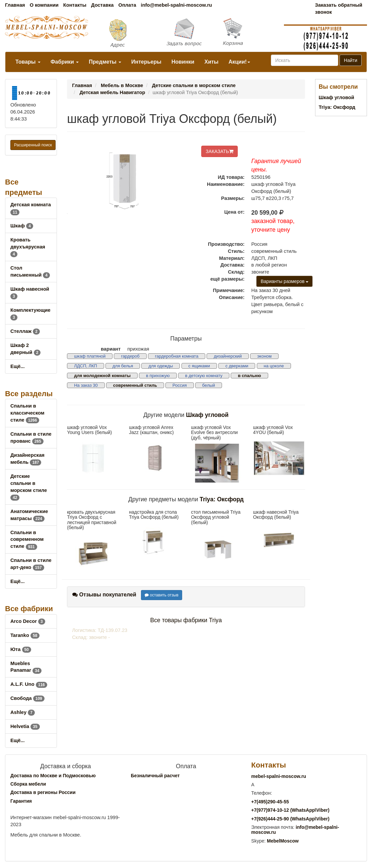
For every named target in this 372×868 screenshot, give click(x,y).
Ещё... (18, 366)
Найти (351, 60)
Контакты (75, 5)
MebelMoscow (283, 841)
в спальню (249, 376)
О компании (44, 5)
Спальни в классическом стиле (27, 413)
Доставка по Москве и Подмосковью (53, 776)
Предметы (105, 62)
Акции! (239, 62)
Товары (28, 62)
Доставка (102, 5)
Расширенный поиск (33, 145)
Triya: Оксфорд (221, 499)
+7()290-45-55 (270, 802)
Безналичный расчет (155, 776)
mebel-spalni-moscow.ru (279, 776)
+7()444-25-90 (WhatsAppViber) (290, 819)
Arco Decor (28, 621)
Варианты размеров (284, 281)
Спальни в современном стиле (27, 539)
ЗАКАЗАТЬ (219, 151)
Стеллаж (25, 331)
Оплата (127, 5)
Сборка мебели (28, 784)
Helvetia (25, 726)
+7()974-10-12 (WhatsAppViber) (290, 810)
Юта (21, 649)
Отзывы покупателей (104, 595)
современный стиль (135, 385)
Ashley (23, 712)
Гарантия (21, 801)
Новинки (183, 62)
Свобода (27, 698)
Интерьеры (146, 62)
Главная (15, 5)
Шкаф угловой (207, 415)
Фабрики (65, 62)
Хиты (211, 62)
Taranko (25, 635)
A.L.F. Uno (29, 684)
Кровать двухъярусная (28, 247)
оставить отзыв (162, 595)
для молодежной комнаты (102, 376)
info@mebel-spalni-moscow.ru (176, 5)
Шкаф (22, 226)
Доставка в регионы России (43, 792)
